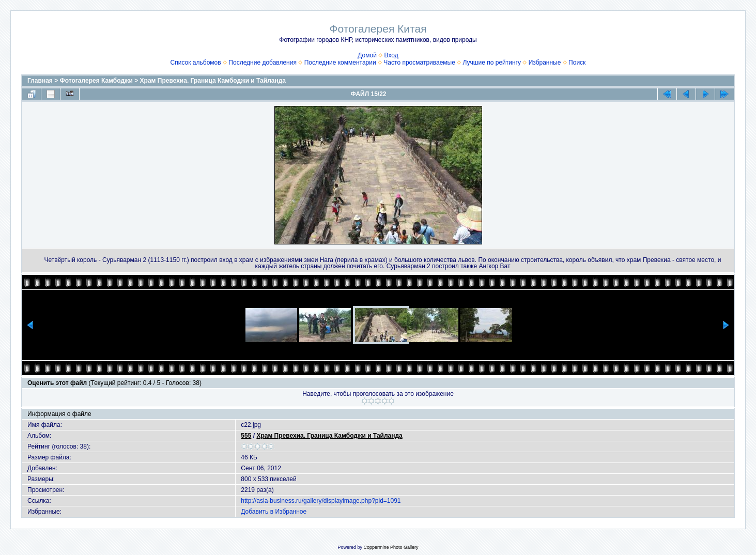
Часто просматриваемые (419, 63)
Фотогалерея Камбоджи (96, 81)
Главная (40, 81)
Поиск (577, 63)
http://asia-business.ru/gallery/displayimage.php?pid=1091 (321, 501)
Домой (367, 55)
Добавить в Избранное (274, 512)
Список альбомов (196, 63)
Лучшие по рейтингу (492, 63)
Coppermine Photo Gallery (391, 547)
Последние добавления (263, 63)
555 (246, 436)
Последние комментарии (340, 63)
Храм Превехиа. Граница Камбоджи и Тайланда (213, 81)
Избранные (545, 63)
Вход (391, 55)
